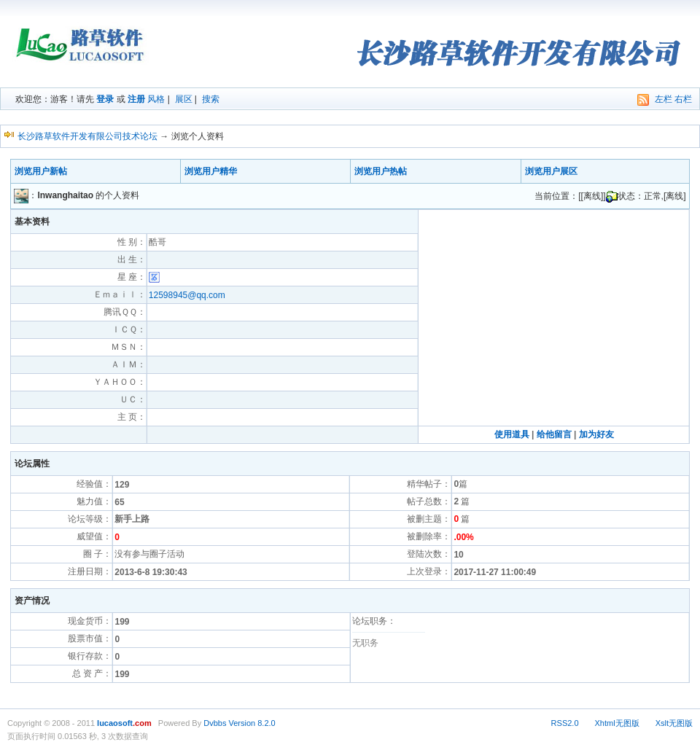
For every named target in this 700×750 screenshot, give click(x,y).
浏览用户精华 (211, 171)
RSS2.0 (565, 723)
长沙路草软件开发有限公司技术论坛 (87, 136)
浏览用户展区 (551, 171)
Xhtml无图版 (617, 723)
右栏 (683, 99)
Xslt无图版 (674, 723)
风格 (156, 99)
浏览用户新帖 (41, 171)
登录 (105, 99)
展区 (184, 99)
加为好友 (596, 434)
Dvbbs (215, 723)
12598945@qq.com (187, 295)
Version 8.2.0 (252, 723)
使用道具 (512, 434)
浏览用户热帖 (381, 171)
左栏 (664, 99)
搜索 (211, 99)
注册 (136, 99)
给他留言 (554, 434)
